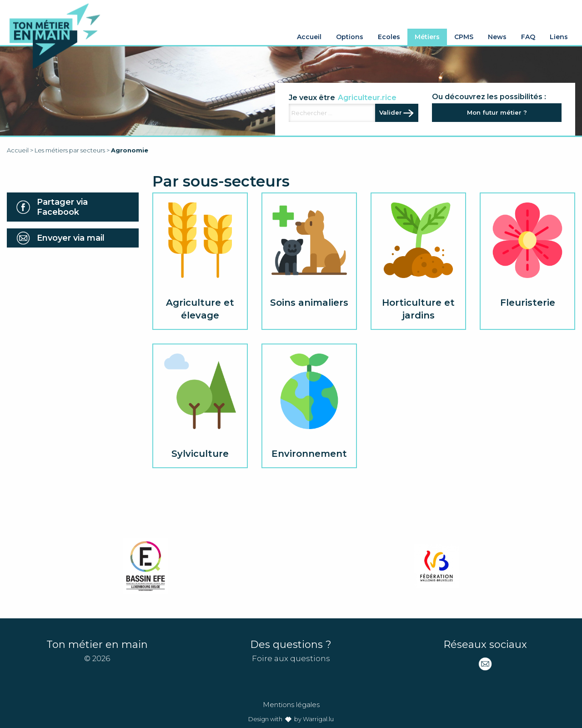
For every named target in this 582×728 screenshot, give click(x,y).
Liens (559, 37)
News (497, 37)
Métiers (427, 37)
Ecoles (389, 37)
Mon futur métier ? (497, 112)
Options (350, 37)
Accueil (309, 37)
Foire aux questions (291, 658)
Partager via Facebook (62, 207)
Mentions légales (291, 705)
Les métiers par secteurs (70, 150)
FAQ (528, 37)
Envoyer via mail (71, 238)
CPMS (464, 37)
